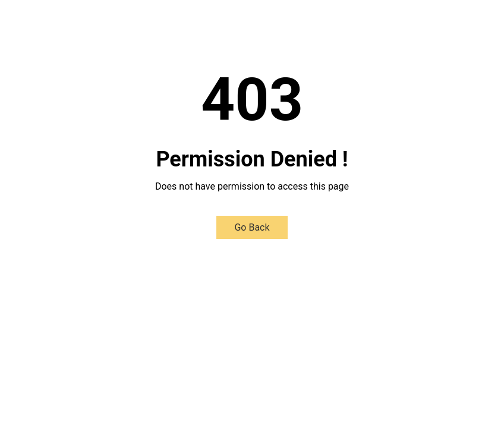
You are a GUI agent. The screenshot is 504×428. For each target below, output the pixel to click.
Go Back (252, 227)
